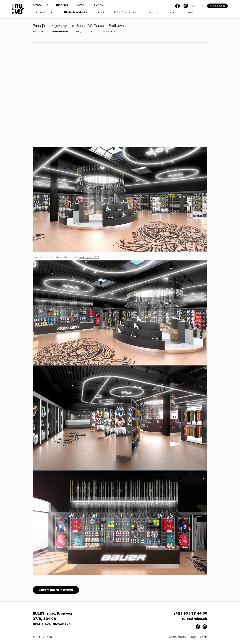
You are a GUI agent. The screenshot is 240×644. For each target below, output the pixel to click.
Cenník (99, 6)
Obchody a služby (75, 12)
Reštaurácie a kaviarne (125, 12)
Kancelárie (100, 12)
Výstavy (174, 12)
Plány (78, 32)
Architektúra (41, 6)
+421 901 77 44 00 (190, 614)
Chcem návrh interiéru (56, 590)
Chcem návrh (217, 6)
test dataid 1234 (89, 258)
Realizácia (38, 32)
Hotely (190, 12)
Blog (193, 637)
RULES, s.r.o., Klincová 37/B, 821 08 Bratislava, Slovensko (52, 619)
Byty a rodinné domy (43, 12)
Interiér (62, 6)
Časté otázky (177, 637)
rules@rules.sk (195, 619)
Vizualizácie (60, 32)
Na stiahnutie (108, 32)
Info (91, 32)
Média (203, 637)
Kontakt (81, 6)
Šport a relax (154, 12)
